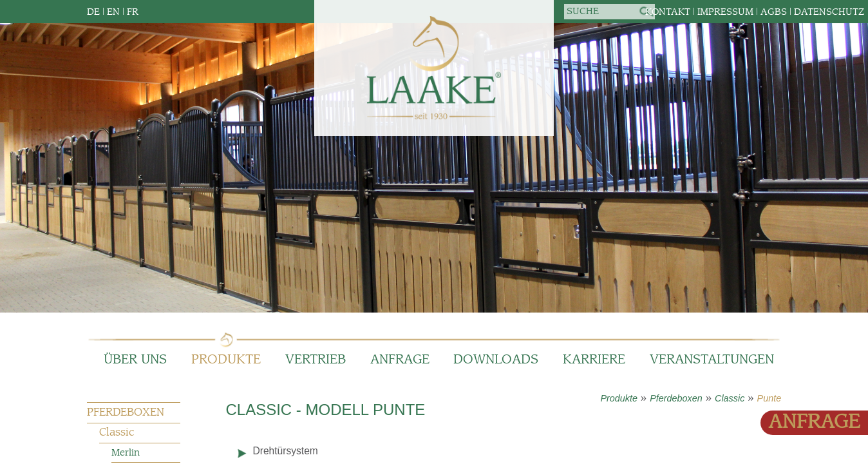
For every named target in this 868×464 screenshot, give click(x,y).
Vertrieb (316, 360)
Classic (730, 398)
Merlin (126, 453)
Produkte (226, 360)
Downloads (496, 360)
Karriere (594, 360)
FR (133, 12)
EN (113, 12)
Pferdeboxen (676, 398)
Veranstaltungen (712, 360)
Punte (769, 398)
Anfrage (400, 360)
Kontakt (668, 12)
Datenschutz (829, 12)
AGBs (774, 12)
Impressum (725, 12)
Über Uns (135, 360)
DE (93, 12)
